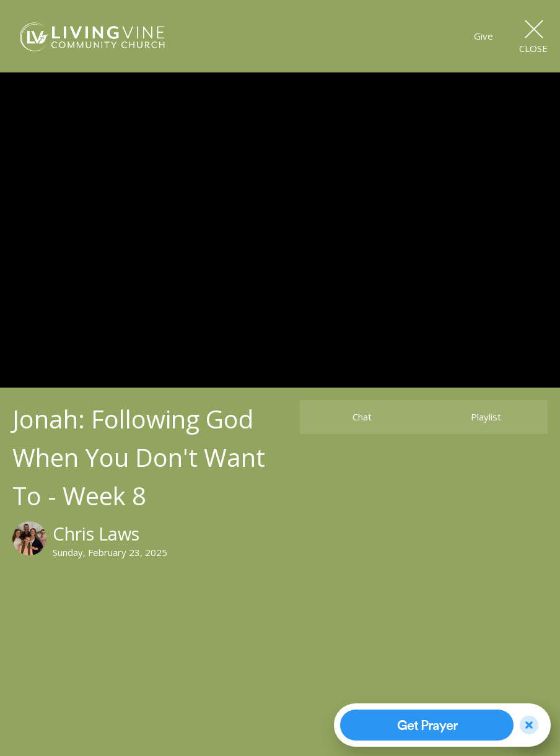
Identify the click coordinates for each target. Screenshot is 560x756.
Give (483, 36)
